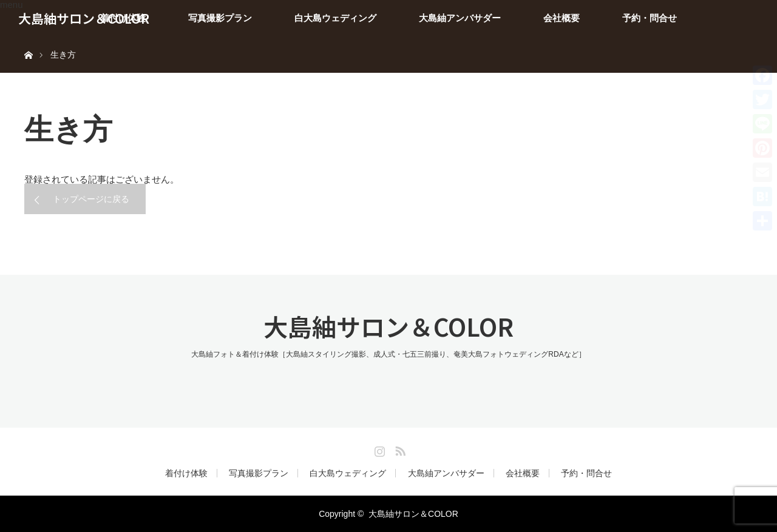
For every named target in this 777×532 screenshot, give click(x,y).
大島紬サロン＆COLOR (84, 18)
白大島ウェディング (335, 18)
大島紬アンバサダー (460, 18)
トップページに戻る (91, 199)
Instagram (378, 449)
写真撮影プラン (220, 18)
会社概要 (562, 18)
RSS (399, 449)
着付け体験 (186, 473)
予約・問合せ (650, 18)
